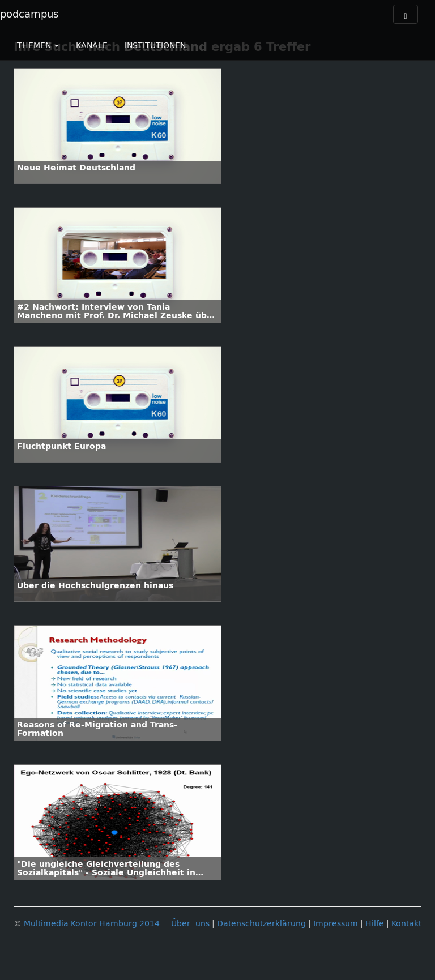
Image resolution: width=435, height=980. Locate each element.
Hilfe (375, 924)
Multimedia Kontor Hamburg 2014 (92, 924)
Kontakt (406, 924)
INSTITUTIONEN (155, 46)
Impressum (336, 924)
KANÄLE (92, 46)
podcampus (29, 14)
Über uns (190, 924)
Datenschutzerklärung (261, 924)
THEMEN (38, 46)
